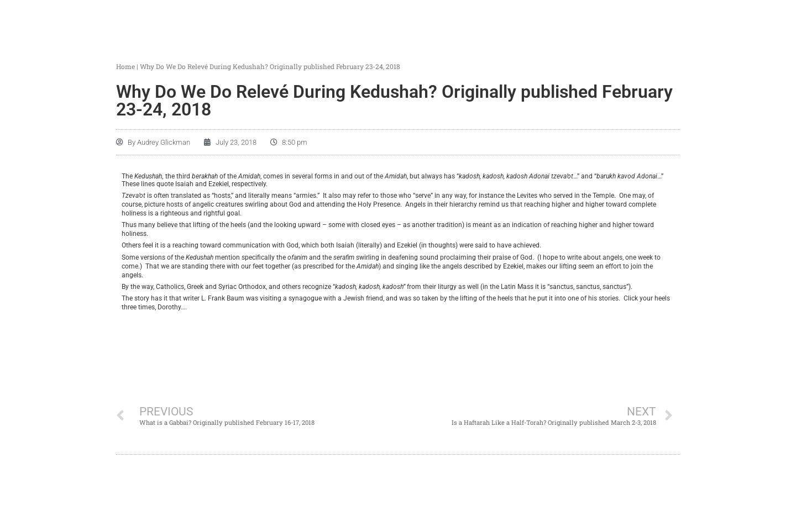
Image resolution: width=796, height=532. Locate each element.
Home (125, 66)
